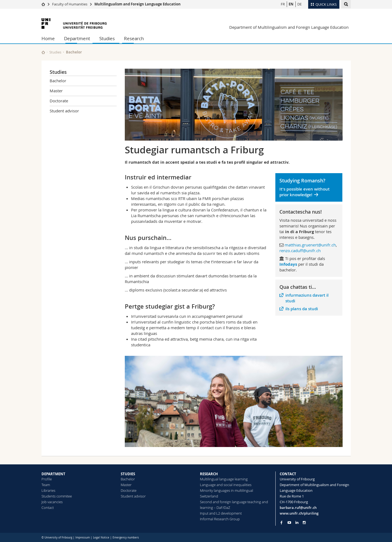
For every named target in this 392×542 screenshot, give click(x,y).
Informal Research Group (220, 519)
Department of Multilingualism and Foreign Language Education (289, 27)
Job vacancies (52, 502)
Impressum (83, 538)
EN (291, 4)
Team (46, 485)
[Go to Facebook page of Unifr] (281, 522)
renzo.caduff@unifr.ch (300, 251)
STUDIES (128, 474)
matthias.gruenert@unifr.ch (310, 245)
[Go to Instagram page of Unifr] (304, 523)
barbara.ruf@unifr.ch (298, 508)
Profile (47, 479)
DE (299, 4)
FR (283, 4)
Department (77, 38)
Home (48, 38)
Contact (48, 508)
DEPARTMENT (53, 474)
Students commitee (57, 496)
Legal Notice (101, 538)
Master (56, 91)
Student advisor (64, 111)
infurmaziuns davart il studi (307, 298)
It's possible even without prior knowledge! (305, 192)
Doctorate (59, 101)
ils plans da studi (302, 309)
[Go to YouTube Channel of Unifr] (289, 523)
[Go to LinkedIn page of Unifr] (297, 523)
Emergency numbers (126, 538)
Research (134, 38)
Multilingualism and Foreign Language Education (138, 4)
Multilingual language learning (224, 479)
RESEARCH (209, 474)
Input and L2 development (221, 513)
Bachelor (74, 52)
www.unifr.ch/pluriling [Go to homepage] (299, 513)
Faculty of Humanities (70, 4)
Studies (107, 38)
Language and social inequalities (226, 485)
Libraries (48, 490)
